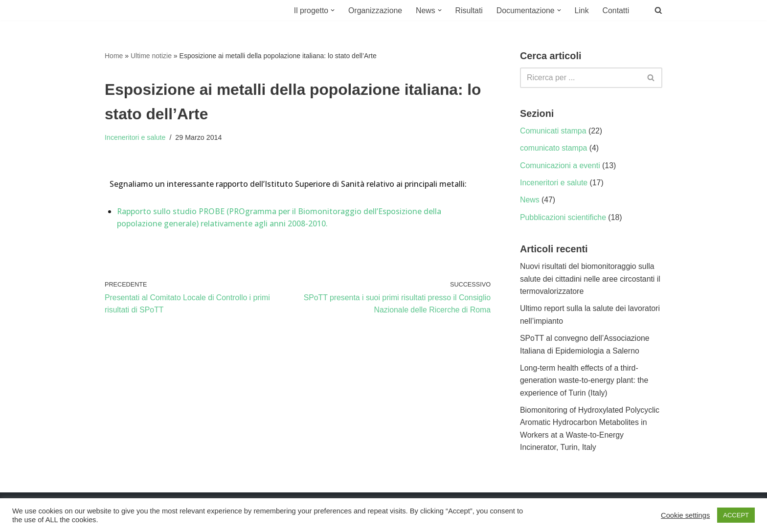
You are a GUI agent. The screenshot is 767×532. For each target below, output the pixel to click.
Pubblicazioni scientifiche (564, 218)
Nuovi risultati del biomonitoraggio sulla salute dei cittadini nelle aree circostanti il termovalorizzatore (591, 280)
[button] (330, 10)
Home (114, 56)
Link (581, 11)
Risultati (468, 11)
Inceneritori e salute (135, 138)
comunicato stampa (554, 148)
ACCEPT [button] (736, 515)
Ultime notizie (151, 56)
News (530, 201)
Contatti (616, 11)
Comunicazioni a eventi (560, 166)
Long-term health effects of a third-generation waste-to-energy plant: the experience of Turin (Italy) (585, 382)
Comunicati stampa (553, 131)
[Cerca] (580, 78)
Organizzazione (373, 11)
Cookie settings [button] (685, 515)
